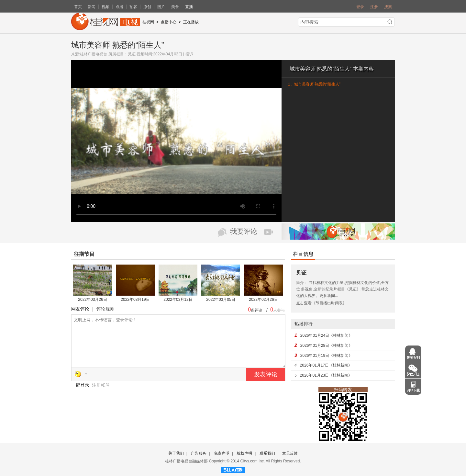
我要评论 (244, 232)
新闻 (92, 7)
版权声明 (244, 453)
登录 (360, 7)
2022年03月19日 (135, 300)
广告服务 (199, 453)
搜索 (388, 7)
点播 (119, 7)
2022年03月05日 (221, 300)
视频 (105, 7)
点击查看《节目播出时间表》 (321, 303)
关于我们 (176, 453)
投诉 (189, 54)
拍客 (133, 7)
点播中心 (169, 22)
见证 (132, 54)
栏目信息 (303, 254)
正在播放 (191, 22)
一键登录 (81, 395)
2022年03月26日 (92, 300)
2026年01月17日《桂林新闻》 (326, 365)
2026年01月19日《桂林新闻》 (326, 356)
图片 (161, 7)
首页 (78, 7)
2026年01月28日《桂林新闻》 (326, 346)
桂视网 (148, 22)
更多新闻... (329, 296)
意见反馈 (290, 453)
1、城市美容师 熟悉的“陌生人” (314, 84)
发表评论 (266, 384)
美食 (175, 7)
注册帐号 (101, 395)
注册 (374, 7)
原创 (147, 7)
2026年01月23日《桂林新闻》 (326, 375)
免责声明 (222, 453)
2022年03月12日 (178, 300)
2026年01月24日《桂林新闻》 (326, 335)
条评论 (257, 310)
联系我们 (267, 453)
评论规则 (105, 309)
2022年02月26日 (263, 300)
